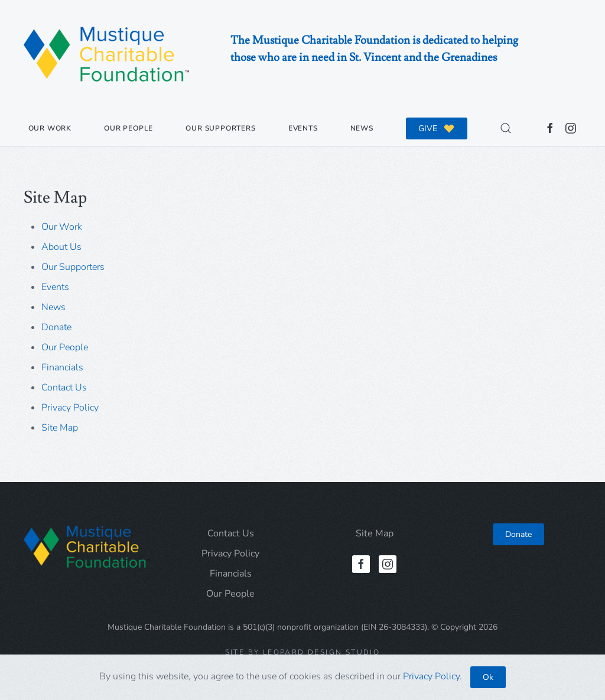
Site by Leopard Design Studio (303, 652)
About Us (61, 247)
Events (303, 128)
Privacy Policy (70, 408)
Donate (56, 327)
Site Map (60, 428)
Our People (129, 128)
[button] (506, 128)
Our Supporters (220, 128)
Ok (488, 677)
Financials (62, 367)
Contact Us (64, 388)
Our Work (50, 128)
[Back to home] (106, 55)
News (362, 128)
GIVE (437, 128)
